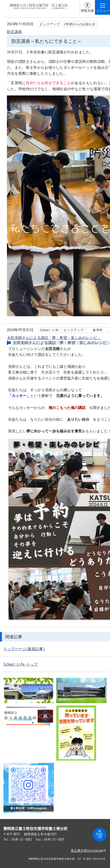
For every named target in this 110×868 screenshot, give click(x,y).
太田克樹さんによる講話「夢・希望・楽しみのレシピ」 (54, 338)
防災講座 (14, 32)
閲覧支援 (87, 11)
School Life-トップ (21, 664)
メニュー (103, 11)
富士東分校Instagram (88, 851)
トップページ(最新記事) (24, 649)
